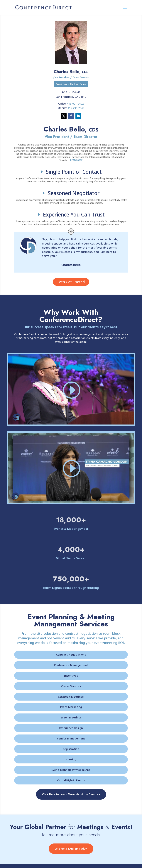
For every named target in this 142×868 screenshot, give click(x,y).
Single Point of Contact (74, 172)
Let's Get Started (71, 282)
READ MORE (76, 160)
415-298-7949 (76, 108)
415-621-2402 (75, 104)
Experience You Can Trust (74, 214)
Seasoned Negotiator (74, 193)
